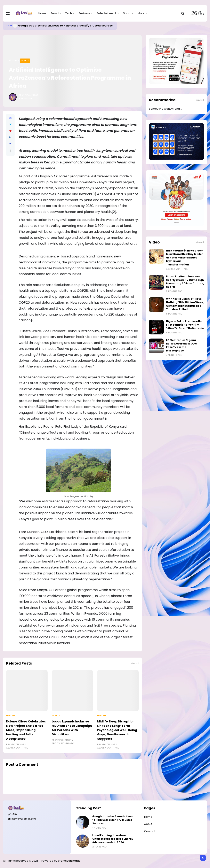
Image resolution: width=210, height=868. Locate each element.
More (141, 13)
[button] (10, 151)
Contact (150, 831)
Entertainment (107, 13)
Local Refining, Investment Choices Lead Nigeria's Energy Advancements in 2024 (113, 839)
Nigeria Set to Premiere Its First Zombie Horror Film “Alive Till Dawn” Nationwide (185, 325)
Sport (127, 13)
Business (84, 13)
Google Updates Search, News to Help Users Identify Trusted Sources (65, 26)
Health (25, 61)
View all (135, 663)
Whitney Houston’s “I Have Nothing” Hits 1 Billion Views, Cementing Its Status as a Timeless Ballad (185, 304)
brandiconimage (69, 861)
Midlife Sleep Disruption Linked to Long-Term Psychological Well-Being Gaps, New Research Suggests (117, 730)
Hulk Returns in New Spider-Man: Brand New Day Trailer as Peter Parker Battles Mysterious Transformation (185, 258)
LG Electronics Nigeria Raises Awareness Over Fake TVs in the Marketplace (182, 345)
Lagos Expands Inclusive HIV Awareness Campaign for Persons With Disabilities (72, 728)
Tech (68, 13)
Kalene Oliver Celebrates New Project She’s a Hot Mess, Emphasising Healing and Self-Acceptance (26, 730)
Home (42, 13)
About (148, 824)
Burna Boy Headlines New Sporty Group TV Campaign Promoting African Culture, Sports (185, 282)
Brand (54, 13)
